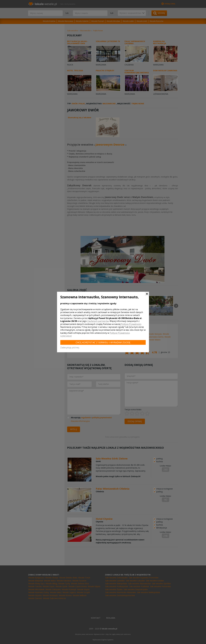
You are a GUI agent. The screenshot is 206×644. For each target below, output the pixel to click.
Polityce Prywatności (131, 324)
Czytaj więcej (66, 336)
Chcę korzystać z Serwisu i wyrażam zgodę (103, 342)
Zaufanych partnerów (98, 321)
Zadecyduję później (70, 348)
